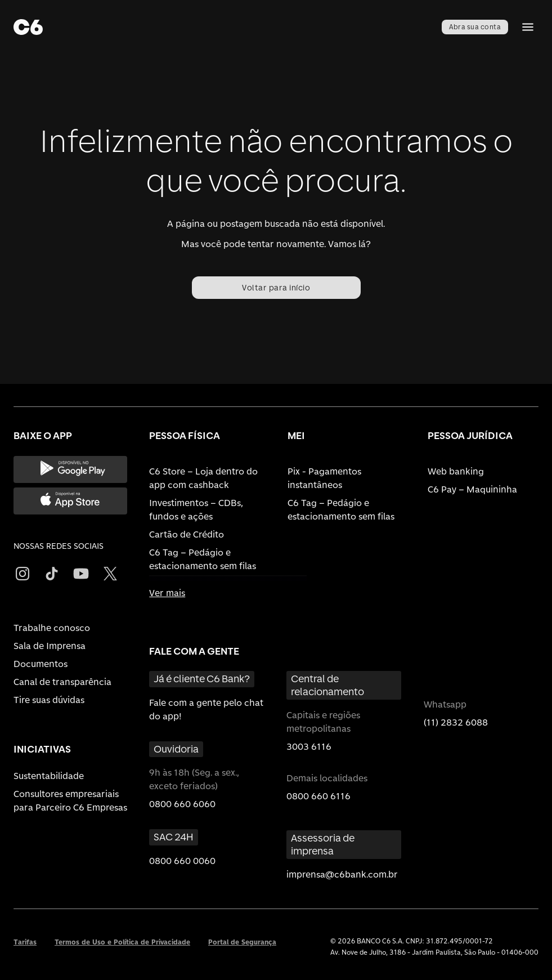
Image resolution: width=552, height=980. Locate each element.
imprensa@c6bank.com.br (342, 874)
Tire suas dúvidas (49, 700)
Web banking (456, 471)
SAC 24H (174, 837)
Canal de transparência (62, 682)
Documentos (41, 664)
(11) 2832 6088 (456, 722)
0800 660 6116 (318, 796)
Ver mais (167, 593)
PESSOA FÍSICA (185, 435)
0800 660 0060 (182, 861)
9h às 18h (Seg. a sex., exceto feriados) (194, 779)
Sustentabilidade (49, 776)
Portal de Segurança (242, 942)
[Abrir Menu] (528, 27)
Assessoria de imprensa (323, 844)
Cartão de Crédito (187, 534)
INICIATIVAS (42, 749)
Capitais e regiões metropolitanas (323, 722)
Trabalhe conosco (52, 628)
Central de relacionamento (327, 685)
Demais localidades (327, 778)
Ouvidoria (176, 749)
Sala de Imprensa (50, 646)
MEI (296, 435)
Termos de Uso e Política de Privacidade (122, 942)
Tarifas (25, 942)
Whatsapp (445, 704)
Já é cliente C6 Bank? (202, 679)
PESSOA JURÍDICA (470, 435)
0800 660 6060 (182, 804)
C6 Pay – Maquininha (472, 489)
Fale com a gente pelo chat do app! (206, 710)
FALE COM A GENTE (194, 651)
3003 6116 (309, 747)
